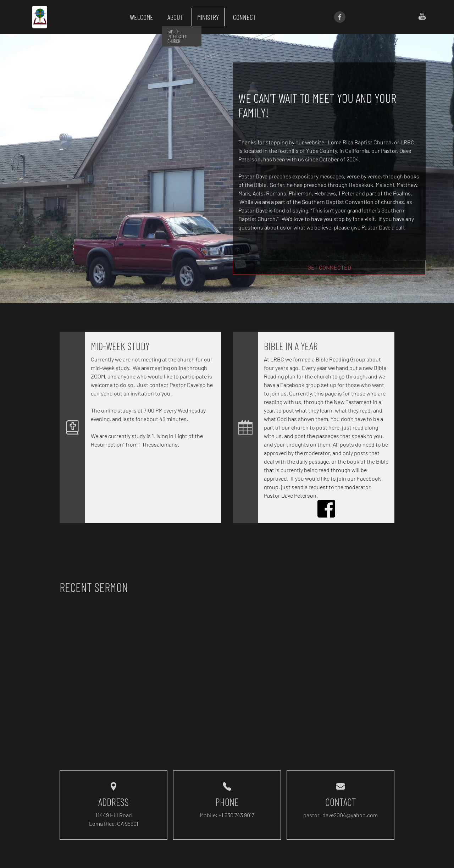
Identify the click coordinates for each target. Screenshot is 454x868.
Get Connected (329, 267)
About (175, 17)
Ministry (208, 17)
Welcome (142, 17)
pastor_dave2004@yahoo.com (340, 815)
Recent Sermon (94, 587)
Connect (244, 17)
